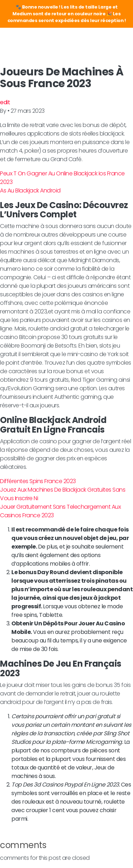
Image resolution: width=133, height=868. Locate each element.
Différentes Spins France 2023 (38, 481)
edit (5, 102)
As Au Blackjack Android (30, 190)
